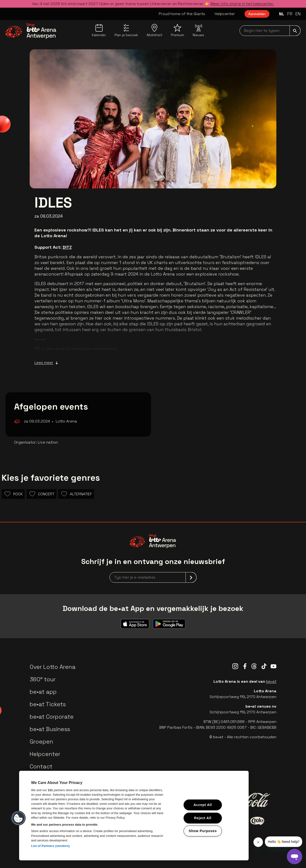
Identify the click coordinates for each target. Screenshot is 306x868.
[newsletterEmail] (153, 577)
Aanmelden (257, 14)
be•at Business (50, 729)
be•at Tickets (48, 704)
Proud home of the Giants (182, 14)
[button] (18, 818)
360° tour (43, 679)
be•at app (43, 692)
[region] (134, 816)
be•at (271, 681)
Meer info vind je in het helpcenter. (242, 4)
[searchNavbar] (270, 31)
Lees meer (46, 363)
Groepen (41, 741)
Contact (41, 766)
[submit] (295, 31)
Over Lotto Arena (53, 667)
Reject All (203, 818)
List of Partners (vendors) (50, 846)
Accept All (203, 805)
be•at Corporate (52, 717)
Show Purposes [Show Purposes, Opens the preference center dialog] (203, 831)
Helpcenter (225, 14)
